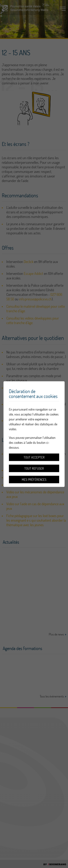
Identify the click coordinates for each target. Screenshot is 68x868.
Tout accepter (34, 457)
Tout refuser (34, 468)
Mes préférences (34, 479)
